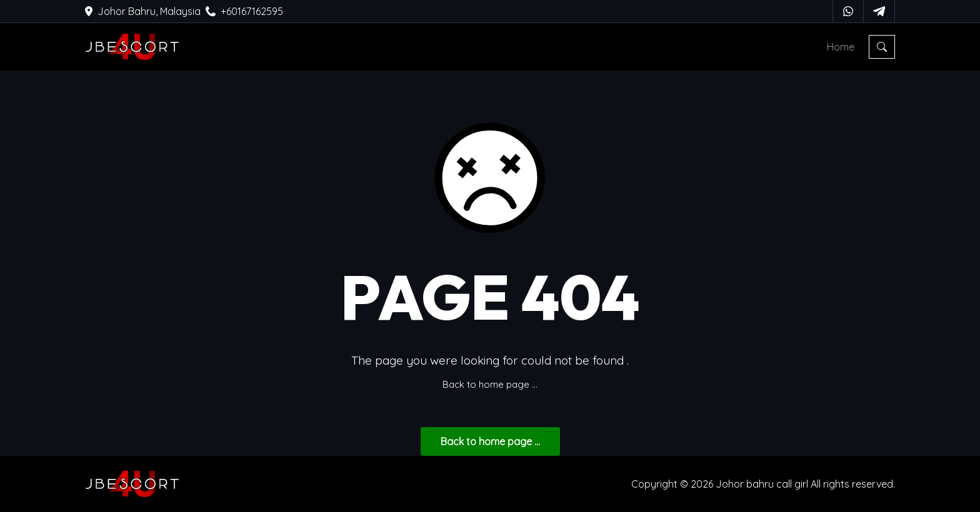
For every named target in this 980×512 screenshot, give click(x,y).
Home (841, 47)
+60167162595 (244, 11)
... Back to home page (490, 441)
